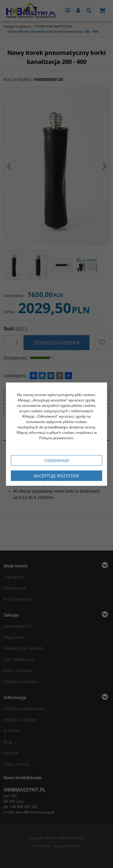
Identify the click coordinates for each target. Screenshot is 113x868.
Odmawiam (57, 460)
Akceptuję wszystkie (56, 476)
